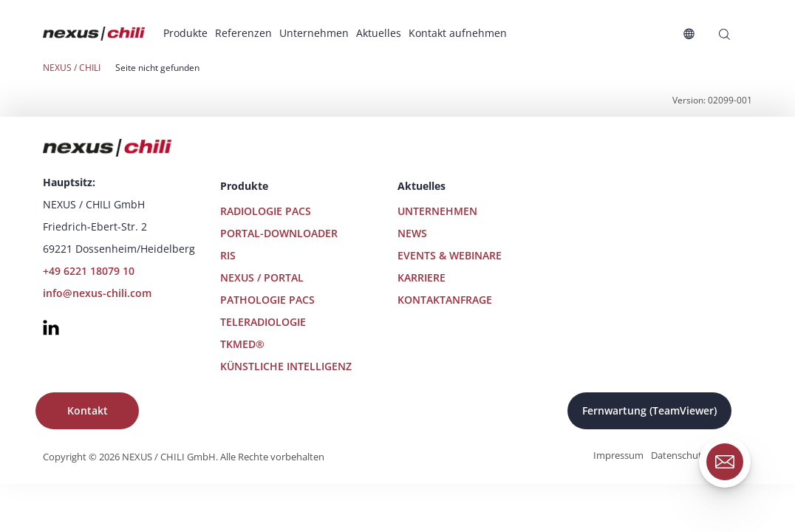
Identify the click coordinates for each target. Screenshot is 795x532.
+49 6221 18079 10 (89, 271)
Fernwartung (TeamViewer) (649, 410)
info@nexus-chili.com (97, 293)
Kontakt (88, 410)
